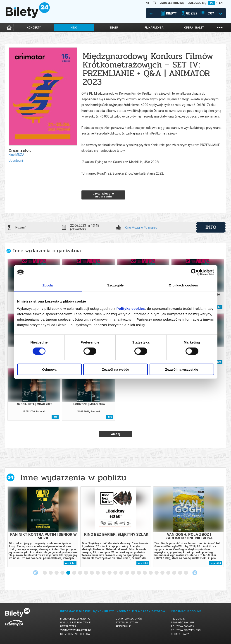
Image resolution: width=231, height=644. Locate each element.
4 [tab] (63, 573)
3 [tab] (57, 573)
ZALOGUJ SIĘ (197, 3)
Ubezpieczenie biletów (75, 634)
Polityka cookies (182, 626)
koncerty (34, 28)
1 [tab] (45, 573)
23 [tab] (174, 573)
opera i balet (194, 28)
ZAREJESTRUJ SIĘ (172, 3)
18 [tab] (145, 573)
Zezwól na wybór (115, 369)
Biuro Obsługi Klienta (75, 619)
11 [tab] (104, 573)
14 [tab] (121, 573)
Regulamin (178, 619)
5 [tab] (69, 573)
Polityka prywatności (186, 630)
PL (212, 3)
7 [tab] (80, 573)
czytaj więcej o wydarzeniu (103, 195)
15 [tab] (127, 573)
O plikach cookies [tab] (183, 285)
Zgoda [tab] (48, 285)
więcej (115, 434)
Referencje (123, 626)
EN (221, 3)
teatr (114, 28)
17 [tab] (139, 573)
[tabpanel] (43, 527)
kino (74, 28)
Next (195, 573)
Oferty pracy (180, 634)
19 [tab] (151, 573)
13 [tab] (116, 573)
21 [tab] (163, 573)
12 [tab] (110, 573)
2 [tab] (51, 573)
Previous (36, 573)
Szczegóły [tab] (115, 285)
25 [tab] (186, 573)
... (220, 27)
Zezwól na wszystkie (182, 369)
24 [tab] (180, 573)
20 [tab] (157, 573)
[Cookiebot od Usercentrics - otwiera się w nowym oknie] (194, 272)
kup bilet (70, 563)
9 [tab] (92, 573)
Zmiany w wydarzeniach (76, 630)
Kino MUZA (17, 155)
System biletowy (127, 623)
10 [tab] (98, 573)
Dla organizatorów (129, 619)
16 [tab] (133, 573)
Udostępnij (16, 161)
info (211, 227)
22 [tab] (169, 573)
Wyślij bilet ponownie (75, 623)
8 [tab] (86, 573)
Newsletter (68, 626)
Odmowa (49, 369)
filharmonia (154, 28)
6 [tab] (74, 573)
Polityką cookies (131, 308)
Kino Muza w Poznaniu (141, 228)
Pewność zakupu (182, 623)
